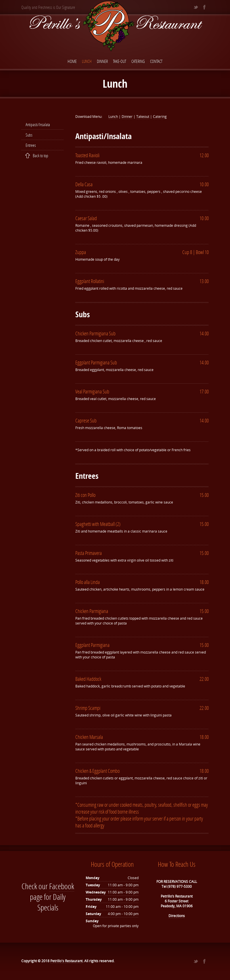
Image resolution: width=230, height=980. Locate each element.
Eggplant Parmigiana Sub (96, 362)
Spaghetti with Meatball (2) (98, 524)
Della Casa (84, 184)
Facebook (62, 886)
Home (72, 61)
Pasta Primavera (89, 553)
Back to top (41, 155)
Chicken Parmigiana (92, 611)
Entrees (31, 145)
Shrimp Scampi (88, 708)
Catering (138, 61)
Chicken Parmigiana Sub (95, 333)
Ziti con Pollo (85, 495)
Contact (156, 61)
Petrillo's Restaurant (66, 961)
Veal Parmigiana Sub (92, 391)
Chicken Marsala (89, 737)
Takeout (143, 117)
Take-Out (120, 61)
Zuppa (81, 252)
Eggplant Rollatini (90, 281)
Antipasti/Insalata (38, 124)
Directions (177, 916)
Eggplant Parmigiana (92, 645)
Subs (29, 135)
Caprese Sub (86, 420)
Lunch (87, 61)
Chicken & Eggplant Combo (97, 771)
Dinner (102, 61)
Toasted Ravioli (87, 155)
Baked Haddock (88, 679)
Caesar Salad (86, 218)
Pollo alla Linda (88, 582)
